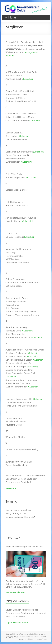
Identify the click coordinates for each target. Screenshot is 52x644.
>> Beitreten (11, 488)
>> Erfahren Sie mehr (16, 592)
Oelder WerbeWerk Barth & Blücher (32, 637)
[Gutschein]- (39, 360)
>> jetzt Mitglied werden (17, 623)
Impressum (23, 639)
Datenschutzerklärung (38, 639)
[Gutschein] (29, 79)
